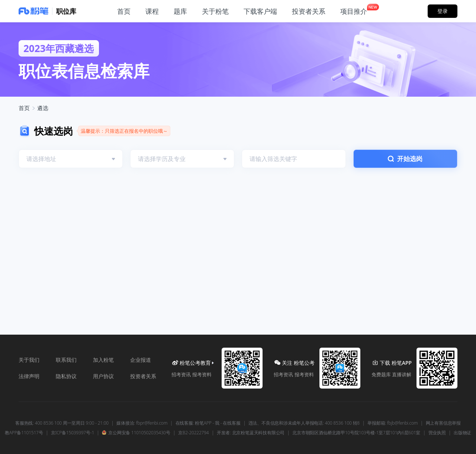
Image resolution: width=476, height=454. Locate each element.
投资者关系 (143, 376)
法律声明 (29, 376)
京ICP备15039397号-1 (73, 433)
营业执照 (437, 433)
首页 (24, 108)
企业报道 (141, 360)
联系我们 (66, 360)
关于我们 (29, 360)
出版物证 (462, 433)
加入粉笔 (103, 360)
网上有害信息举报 (443, 423)
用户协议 (103, 376)
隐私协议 (66, 376)
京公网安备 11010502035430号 (136, 433)
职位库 (66, 11)
